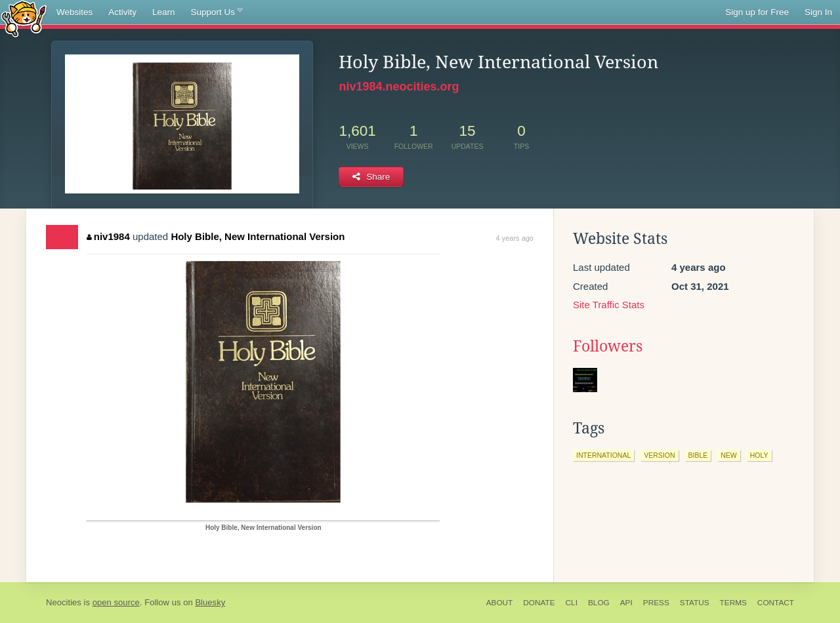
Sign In (818, 12)
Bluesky (210, 602)
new (729, 455)
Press (656, 603)
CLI (572, 603)
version (659, 455)
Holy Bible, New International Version (258, 236)
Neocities (64, 602)
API (626, 603)
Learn (164, 12)
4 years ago (515, 238)
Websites (74, 12)
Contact (776, 603)
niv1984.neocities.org (399, 87)
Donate (539, 603)
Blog (599, 603)
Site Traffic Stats (609, 305)
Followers (608, 346)
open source (116, 602)
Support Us (217, 12)
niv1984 (108, 236)
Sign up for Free (757, 12)
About (500, 603)
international (603, 455)
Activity (122, 12)
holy (759, 455)
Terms (733, 603)
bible (698, 455)
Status (695, 603)
